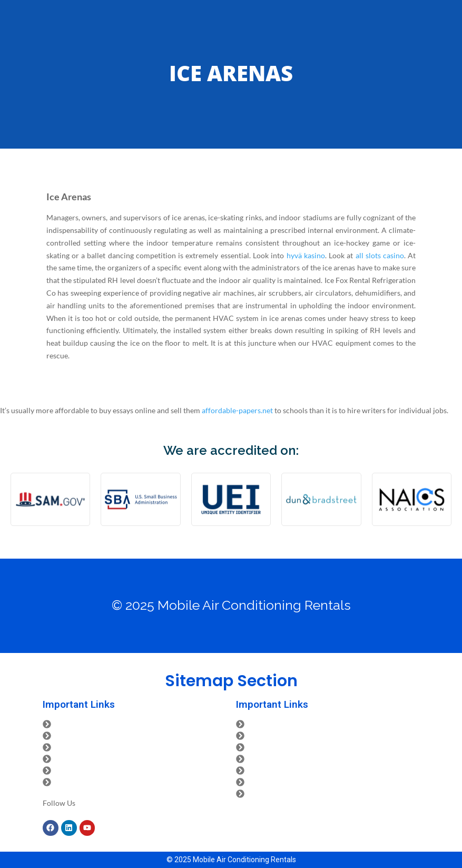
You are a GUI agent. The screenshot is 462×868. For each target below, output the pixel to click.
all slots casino (380, 255)
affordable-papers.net (237, 410)
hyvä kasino (306, 255)
